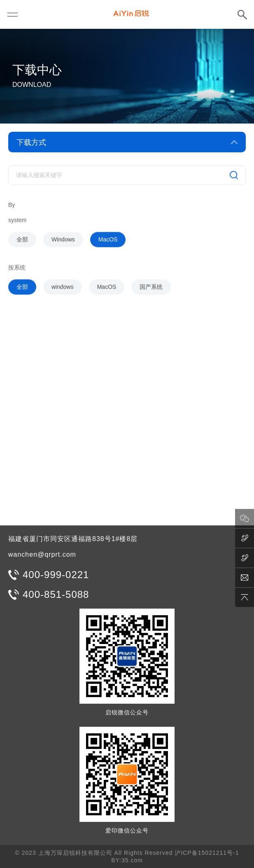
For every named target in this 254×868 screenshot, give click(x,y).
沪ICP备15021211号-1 (207, 853)
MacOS (108, 242)
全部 (22, 242)
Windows (63, 242)
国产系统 (151, 289)
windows (63, 289)
